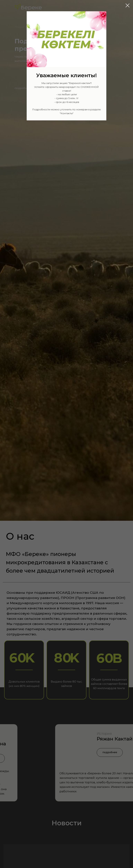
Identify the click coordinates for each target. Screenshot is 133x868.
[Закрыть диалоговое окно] (128, 5)
